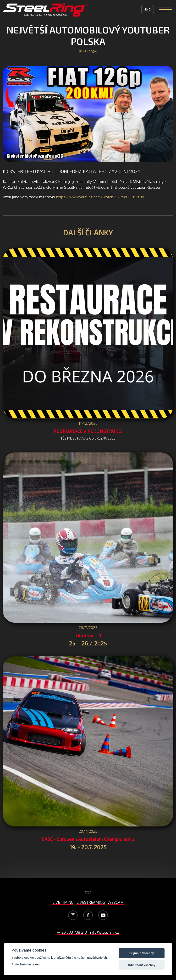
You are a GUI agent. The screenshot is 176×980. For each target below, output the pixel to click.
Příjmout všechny (142, 953)
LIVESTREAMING (91, 902)
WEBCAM (116, 902)
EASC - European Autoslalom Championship (88, 839)
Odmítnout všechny (142, 965)
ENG (148, 9)
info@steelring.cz (104, 932)
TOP (88, 893)
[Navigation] (165, 10)
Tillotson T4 (88, 635)
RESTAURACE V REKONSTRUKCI (88, 431)
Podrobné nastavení (26, 964)
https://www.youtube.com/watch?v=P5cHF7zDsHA (100, 197)
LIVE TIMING (63, 902)
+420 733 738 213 (72, 932)
